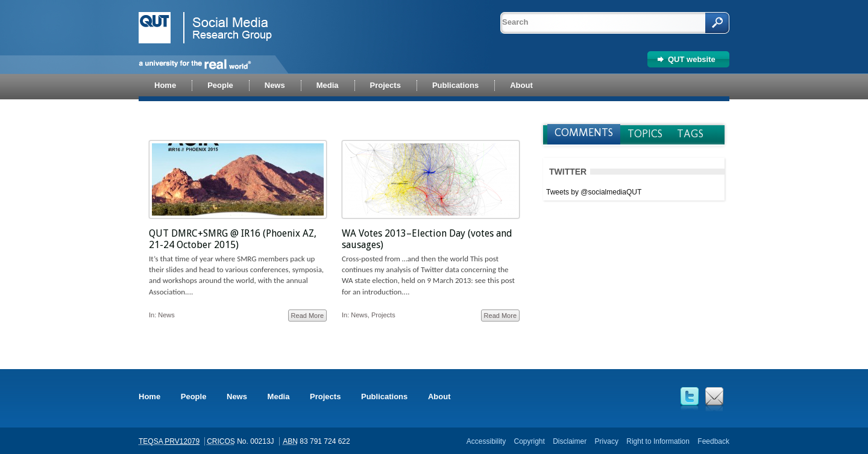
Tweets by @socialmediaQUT (594, 192)
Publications (384, 396)
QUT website (692, 59)
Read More (307, 316)
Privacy (607, 441)
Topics (645, 134)
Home (149, 396)
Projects (383, 315)
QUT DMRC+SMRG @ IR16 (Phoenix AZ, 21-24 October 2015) (233, 239)
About (439, 396)
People (194, 396)
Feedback (713, 441)
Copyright (529, 441)
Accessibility (486, 441)
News (166, 315)
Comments (584, 132)
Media (279, 396)
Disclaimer (570, 441)
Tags (690, 134)
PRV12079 (182, 441)
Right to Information (658, 441)
